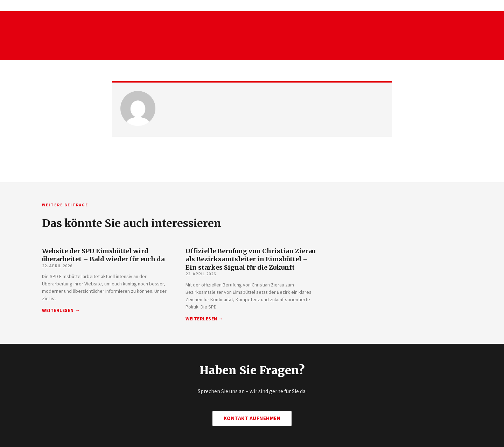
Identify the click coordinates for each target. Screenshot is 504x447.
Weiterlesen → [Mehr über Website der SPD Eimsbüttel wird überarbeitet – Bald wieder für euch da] (61, 311)
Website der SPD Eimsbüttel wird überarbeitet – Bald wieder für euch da (103, 255)
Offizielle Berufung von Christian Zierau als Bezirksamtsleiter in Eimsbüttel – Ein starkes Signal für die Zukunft (250, 259)
